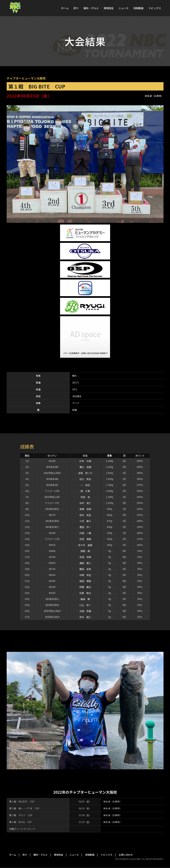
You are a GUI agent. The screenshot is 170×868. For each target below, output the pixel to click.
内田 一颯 (85, 533)
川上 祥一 (85, 605)
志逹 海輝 (85, 539)
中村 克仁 (85, 503)
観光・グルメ (91, 8)
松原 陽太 (85, 593)
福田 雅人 (85, 563)
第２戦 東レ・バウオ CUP (24, 808)
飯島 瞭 (85, 599)
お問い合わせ (126, 855)
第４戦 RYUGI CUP (20, 822)
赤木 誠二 (85, 617)
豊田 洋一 (85, 527)
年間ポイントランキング (22, 829)
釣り (76, 8)
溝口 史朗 (85, 467)
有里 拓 (85, 497)
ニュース (124, 8)
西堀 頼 (85, 551)
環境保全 (109, 8)
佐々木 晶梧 (85, 545)
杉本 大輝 (85, 461)
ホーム (65, 8)
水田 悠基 (85, 611)
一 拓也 (85, 485)
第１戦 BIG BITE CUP (22, 801)
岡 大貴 (85, 491)
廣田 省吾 (85, 569)
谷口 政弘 (85, 479)
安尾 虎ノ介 (85, 473)
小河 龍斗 (85, 521)
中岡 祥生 (85, 575)
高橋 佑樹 (85, 509)
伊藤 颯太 (85, 587)
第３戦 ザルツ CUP (21, 815)
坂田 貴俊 (85, 581)
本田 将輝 (85, 557)
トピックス (155, 8)
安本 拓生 (85, 515)
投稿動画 (138, 8)
